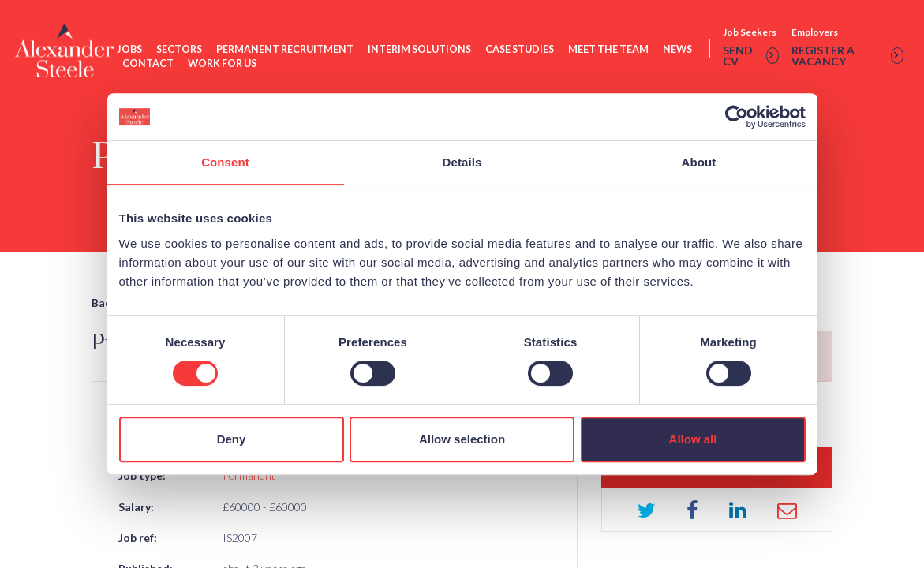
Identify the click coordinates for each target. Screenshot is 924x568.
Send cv (751, 58)
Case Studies (521, 50)
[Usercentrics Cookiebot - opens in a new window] (737, 117)
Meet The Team (610, 50)
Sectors (181, 50)
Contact (150, 65)
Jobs (131, 50)
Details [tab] (462, 162)
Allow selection (462, 439)
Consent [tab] (225, 162)
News (679, 50)
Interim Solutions (421, 50)
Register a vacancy (847, 58)
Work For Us (224, 65)
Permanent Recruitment (286, 50)
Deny (232, 439)
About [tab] (699, 162)
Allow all (693, 439)
